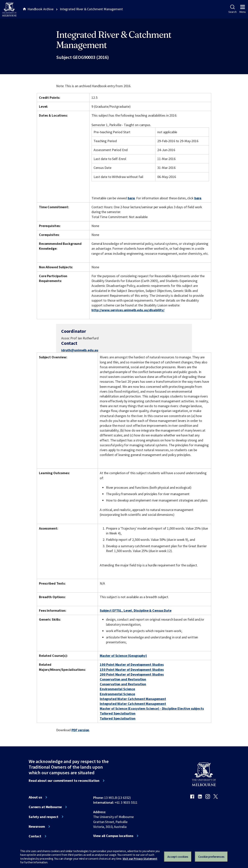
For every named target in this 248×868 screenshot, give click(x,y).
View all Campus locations (113, 836)
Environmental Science (117, 689)
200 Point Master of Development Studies (132, 674)
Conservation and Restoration (123, 679)
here (131, 198)
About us (35, 797)
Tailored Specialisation (118, 713)
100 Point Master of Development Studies (132, 665)
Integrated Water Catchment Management (133, 699)
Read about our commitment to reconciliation (64, 781)
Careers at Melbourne (45, 807)
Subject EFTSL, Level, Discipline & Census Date (136, 610)
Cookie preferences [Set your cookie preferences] (211, 857)
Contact (35, 836)
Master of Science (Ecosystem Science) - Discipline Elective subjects (152, 708)
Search (232, 9)
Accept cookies (178, 857)
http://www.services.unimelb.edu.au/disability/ (128, 310)
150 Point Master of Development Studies (132, 670)
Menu (243, 9)
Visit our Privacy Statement (140, 859)
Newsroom (37, 827)
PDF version (80, 730)
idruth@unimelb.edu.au (80, 350)
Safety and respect (43, 817)
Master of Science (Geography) (123, 656)
